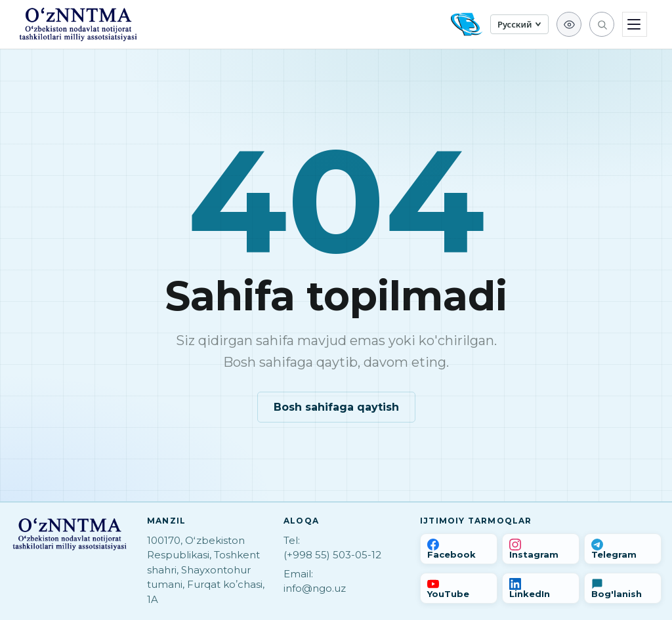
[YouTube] (459, 588)
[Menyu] (635, 24)
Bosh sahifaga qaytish (336, 407)
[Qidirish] (602, 24)
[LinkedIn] (541, 588)
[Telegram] (623, 549)
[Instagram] (541, 549)
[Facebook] (459, 549)
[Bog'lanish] (623, 588)
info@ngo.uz (315, 588)
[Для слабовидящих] (569, 24)
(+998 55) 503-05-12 (332, 555)
